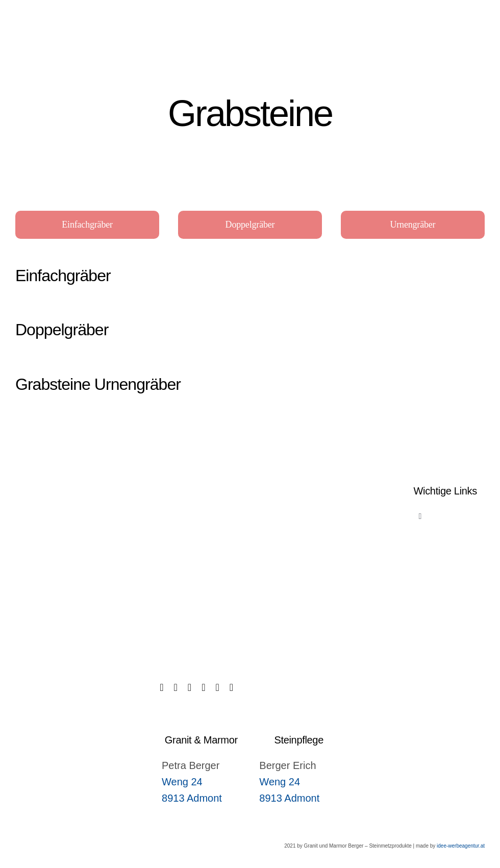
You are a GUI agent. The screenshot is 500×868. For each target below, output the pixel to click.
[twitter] (190, 687)
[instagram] (203, 687)
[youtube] (231, 687)
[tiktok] (176, 687)
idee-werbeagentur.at (461, 846)
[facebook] (161, 687)
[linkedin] (217, 687)
